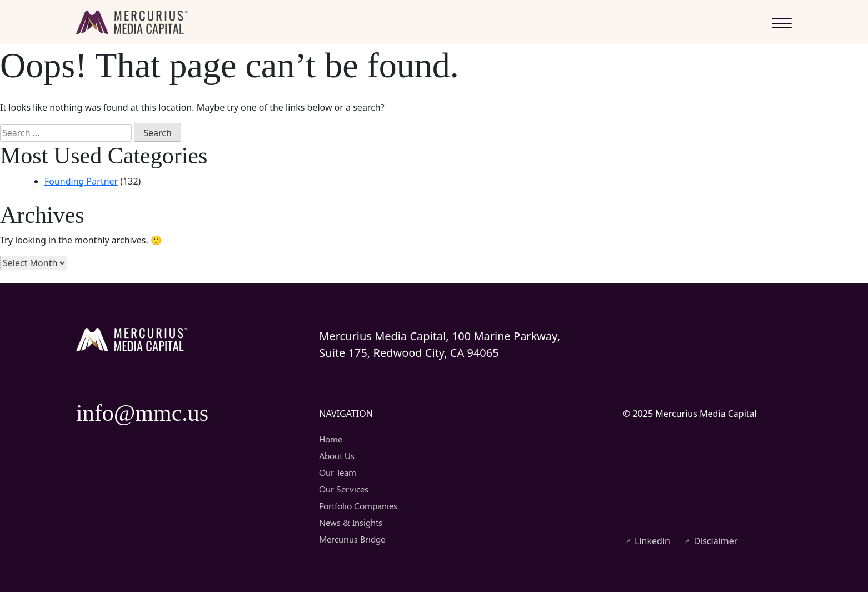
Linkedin (647, 541)
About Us (337, 456)
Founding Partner (81, 181)
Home (331, 439)
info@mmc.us (142, 413)
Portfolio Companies (358, 506)
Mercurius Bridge (352, 539)
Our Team (338, 472)
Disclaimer (710, 541)
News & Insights (351, 522)
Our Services (344, 489)
